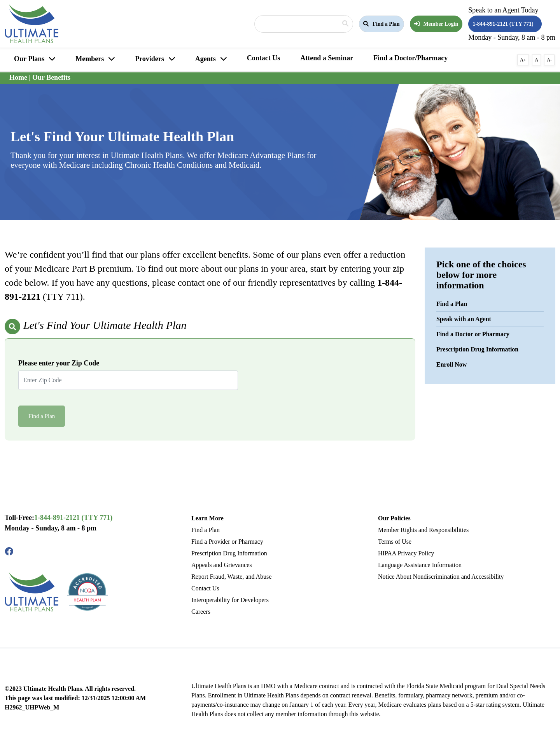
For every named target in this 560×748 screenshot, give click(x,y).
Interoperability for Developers (230, 600)
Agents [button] (206, 59)
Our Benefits (51, 77)
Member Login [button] (436, 24)
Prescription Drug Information (477, 349)
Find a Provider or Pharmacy (227, 542)
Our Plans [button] (29, 59)
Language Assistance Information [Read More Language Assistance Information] (420, 565)
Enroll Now (451, 364)
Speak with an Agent (464, 319)
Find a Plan (452, 304)
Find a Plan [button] (381, 24)
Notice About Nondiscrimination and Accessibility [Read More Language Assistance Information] (441, 577)
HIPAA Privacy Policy (406, 553)
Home (18, 77)
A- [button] (549, 60)
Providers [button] (150, 59)
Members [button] (90, 59)
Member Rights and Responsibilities (423, 530)
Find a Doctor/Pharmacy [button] (410, 58)
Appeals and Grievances (222, 565)
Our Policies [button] (394, 518)
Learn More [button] (207, 518)
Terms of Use (395, 542)
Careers (201, 612)
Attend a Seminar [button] (327, 58)
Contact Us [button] (264, 58)
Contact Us (205, 588)
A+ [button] (523, 60)
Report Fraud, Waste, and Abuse (231, 577)
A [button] (536, 60)
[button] (381, 24)
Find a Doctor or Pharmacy (473, 334)
